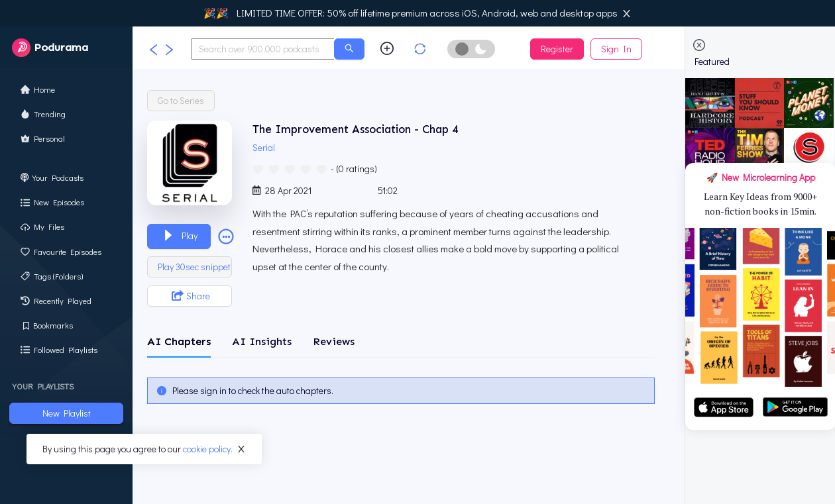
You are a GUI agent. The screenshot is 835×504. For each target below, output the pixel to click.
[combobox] (263, 49)
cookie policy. (208, 449)
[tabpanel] (401, 391)
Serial (266, 147)
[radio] (258, 168)
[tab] (179, 342)
